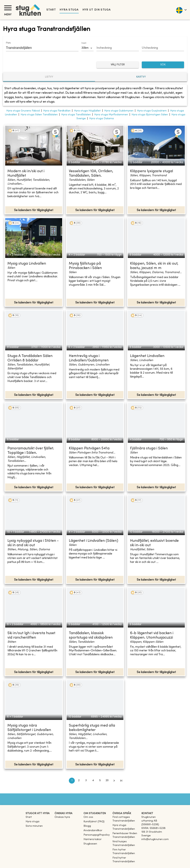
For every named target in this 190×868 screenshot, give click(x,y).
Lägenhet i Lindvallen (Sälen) (94, 541)
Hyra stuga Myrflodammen (111, 115)
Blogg (87, 826)
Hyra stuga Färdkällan (57, 111)
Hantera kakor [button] (92, 839)
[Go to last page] (121, 781)
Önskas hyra (62, 817)
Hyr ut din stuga (97, 10)
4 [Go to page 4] (93, 781)
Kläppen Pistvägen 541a (89, 449)
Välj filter (118, 65)
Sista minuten (34, 826)
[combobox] (39, 48)
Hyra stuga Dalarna (101, 119)
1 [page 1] (72, 781)
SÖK (163, 65)
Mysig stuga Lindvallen (27, 264)
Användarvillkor (93, 831)
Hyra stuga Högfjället (87, 111)
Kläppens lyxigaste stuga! (152, 171)
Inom (84, 43)
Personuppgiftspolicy (97, 835)
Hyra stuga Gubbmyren (119, 111)
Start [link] (51, 10)
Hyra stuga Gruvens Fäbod (23, 111)
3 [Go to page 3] (86, 781)
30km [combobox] (85, 48)
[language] (181, 10)
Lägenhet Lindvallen (147, 356)
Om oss (88, 817)
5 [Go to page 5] (100, 781)
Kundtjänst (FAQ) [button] (94, 822)
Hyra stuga (69, 10)
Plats (8, 43)
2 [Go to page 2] (79, 781)
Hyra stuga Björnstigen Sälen (150, 115)
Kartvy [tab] (141, 77)
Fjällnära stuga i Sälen (149, 449)
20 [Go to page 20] (107, 781)
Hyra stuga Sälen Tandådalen (39, 115)
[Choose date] (118, 48)
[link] (125, 821)
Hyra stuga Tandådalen (76, 115)
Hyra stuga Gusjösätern (152, 111)
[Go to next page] (114, 781)
